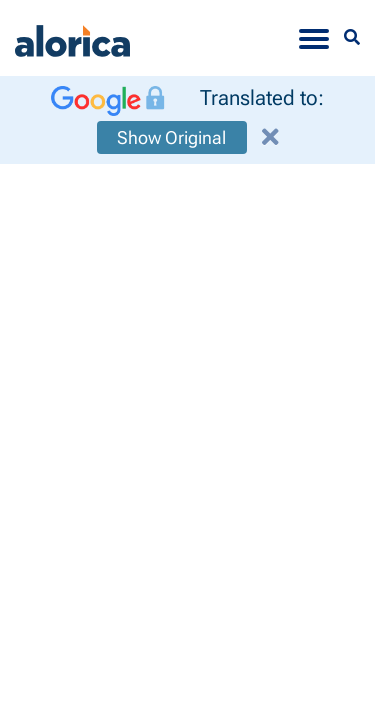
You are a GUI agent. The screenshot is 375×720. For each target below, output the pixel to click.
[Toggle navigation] (314, 38)
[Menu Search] (352, 37)
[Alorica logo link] (72, 38)
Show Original (171, 137)
